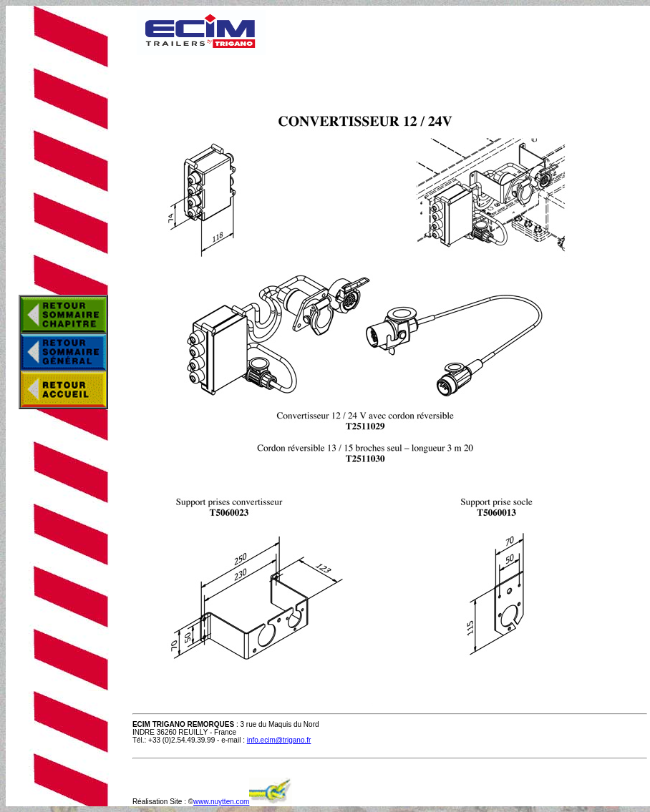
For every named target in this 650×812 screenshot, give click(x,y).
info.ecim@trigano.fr (279, 740)
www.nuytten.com (221, 802)
